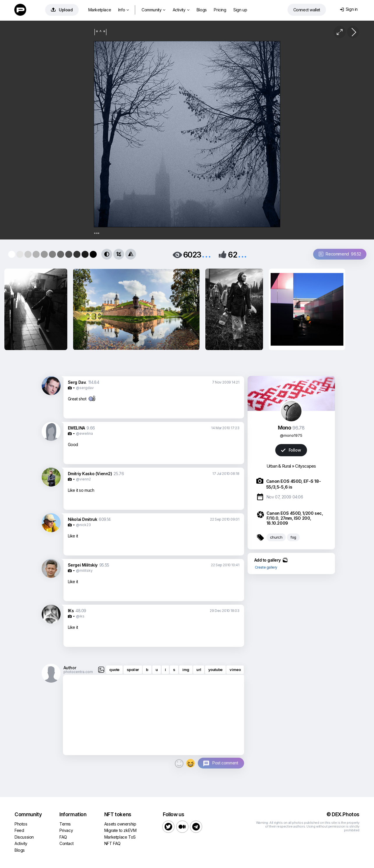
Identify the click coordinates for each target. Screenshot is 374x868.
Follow (291, 450)
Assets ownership (120, 824)
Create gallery (266, 567)
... (206, 254)
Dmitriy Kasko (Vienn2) (90, 474)
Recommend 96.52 (340, 254)
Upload (62, 10)
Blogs (202, 10)
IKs (71, 611)
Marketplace (100, 10)
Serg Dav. (77, 382)
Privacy (66, 830)
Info (124, 10)
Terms (65, 824)
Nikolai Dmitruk (83, 519)
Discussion (24, 837)
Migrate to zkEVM (120, 830)
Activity (181, 10)
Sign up (240, 10)
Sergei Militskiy (83, 565)
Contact (66, 843)
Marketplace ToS (120, 837)
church (276, 537)
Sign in (349, 9)
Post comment (225, 763)
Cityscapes (305, 466)
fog (293, 537)
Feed (19, 830)
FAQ (63, 837)
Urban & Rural (279, 466)
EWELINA (76, 428)
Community (154, 10)
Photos (21, 824)
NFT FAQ (112, 843)
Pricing (220, 10)
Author (70, 668)
